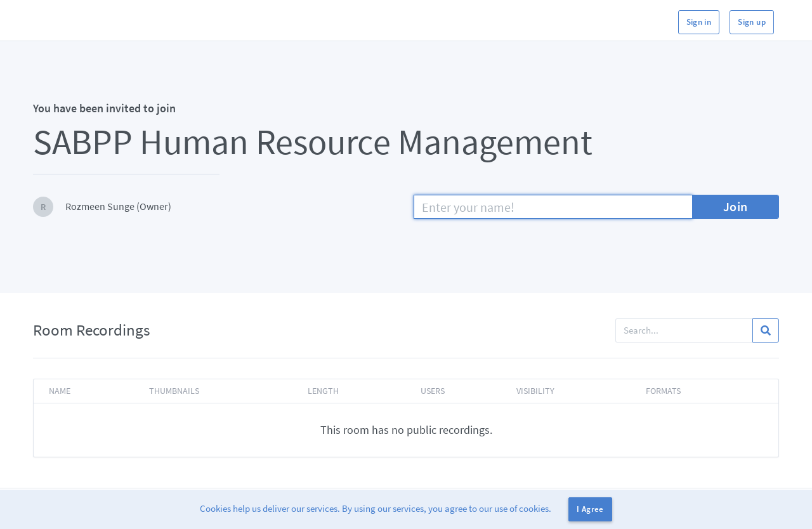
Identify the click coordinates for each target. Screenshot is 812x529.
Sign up (752, 22)
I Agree (590, 509)
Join (736, 206)
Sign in (699, 22)
